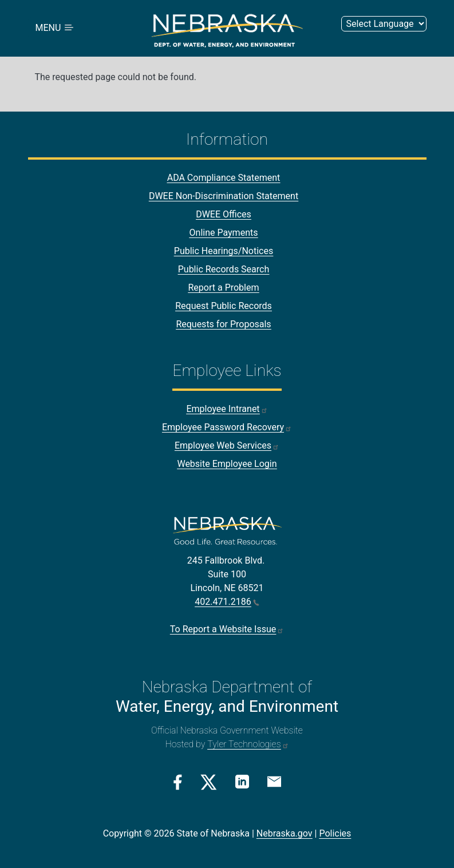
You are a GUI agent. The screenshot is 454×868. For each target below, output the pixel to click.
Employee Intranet (227, 409)
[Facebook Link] (178, 782)
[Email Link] (274, 781)
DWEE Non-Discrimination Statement (224, 196)
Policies (335, 833)
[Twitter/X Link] (209, 782)
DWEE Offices (224, 214)
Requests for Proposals (223, 324)
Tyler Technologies (248, 744)
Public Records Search (224, 269)
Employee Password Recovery (227, 427)
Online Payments (224, 233)
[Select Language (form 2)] (384, 24)
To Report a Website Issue (227, 629)
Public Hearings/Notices (224, 251)
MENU (56, 28)
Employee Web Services (227, 445)
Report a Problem (223, 288)
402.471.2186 (227, 602)
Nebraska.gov (285, 833)
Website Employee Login (227, 464)
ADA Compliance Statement (224, 178)
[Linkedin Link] (242, 781)
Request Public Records (224, 306)
